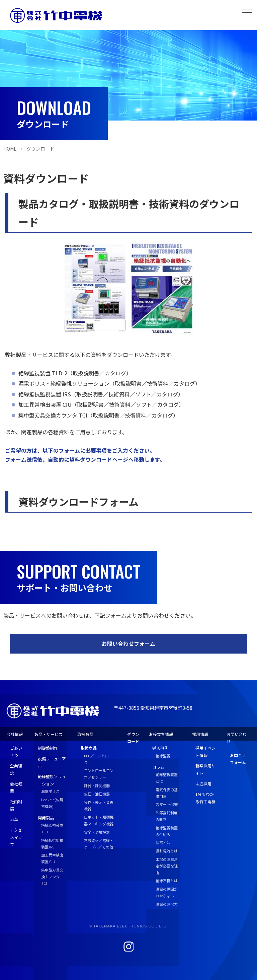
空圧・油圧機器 (97, 794)
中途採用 (203, 784)
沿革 (14, 819)
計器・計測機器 (97, 785)
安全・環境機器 (97, 832)
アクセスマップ (16, 837)
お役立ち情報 (161, 734)
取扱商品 (85, 734)
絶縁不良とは (167, 881)
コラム (158, 767)
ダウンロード (40, 149)
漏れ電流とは (167, 851)
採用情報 (200, 734)
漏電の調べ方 (167, 904)
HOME (10, 149)
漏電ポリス (50, 791)
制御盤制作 (48, 748)
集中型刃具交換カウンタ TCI (52, 877)
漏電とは (163, 842)
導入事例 (160, 748)
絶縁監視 (163, 756)
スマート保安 (167, 804)
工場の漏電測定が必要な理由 (167, 866)
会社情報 (15, 734)
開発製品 (46, 817)
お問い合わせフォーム (128, 644)
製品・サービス (49, 734)
